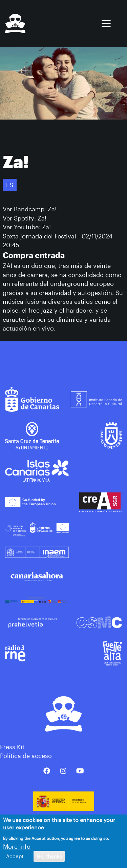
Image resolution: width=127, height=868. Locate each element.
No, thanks (49, 856)
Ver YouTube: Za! (27, 227)
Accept (15, 856)
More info (17, 846)
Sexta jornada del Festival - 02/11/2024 (58, 236)
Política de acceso (26, 756)
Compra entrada (34, 255)
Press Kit (12, 747)
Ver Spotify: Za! (25, 218)
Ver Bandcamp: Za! (30, 209)
